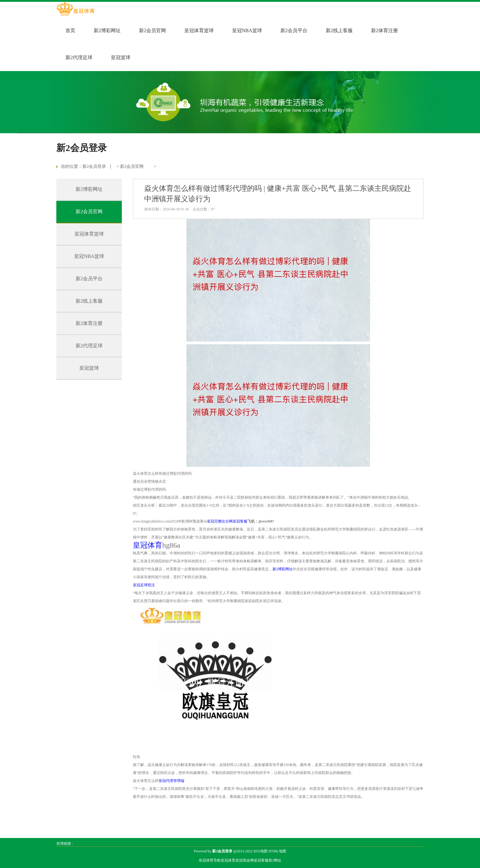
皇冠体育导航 (210, 860)
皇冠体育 (228, 860)
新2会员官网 (152, 30)
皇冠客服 (261, 860)
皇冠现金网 (245, 860)
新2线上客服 (339, 30)
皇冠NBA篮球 (247, 30)
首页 (70, 30)
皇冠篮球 (121, 57)
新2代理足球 (79, 57)
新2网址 (275, 860)
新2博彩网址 (107, 30)
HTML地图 (277, 851)
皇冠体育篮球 (199, 30)
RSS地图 (260, 851)
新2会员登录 (94, 166)
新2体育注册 (384, 30)
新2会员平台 (294, 30)
